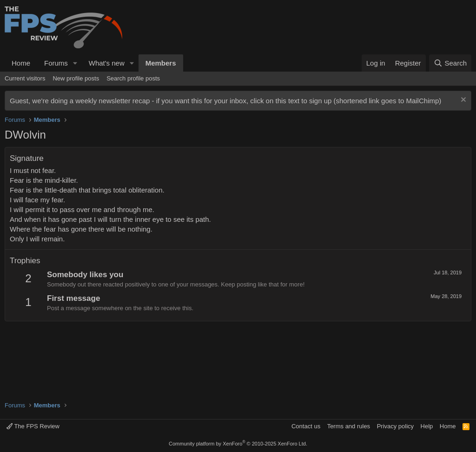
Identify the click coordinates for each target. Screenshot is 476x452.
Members (161, 63)
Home (21, 63)
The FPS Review (33, 426)
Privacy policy (395, 426)
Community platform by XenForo (238, 444)
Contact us (306, 426)
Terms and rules (349, 426)
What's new (107, 63)
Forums (56, 63)
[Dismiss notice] (462, 101)
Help (427, 426)
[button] (75, 63)
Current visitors (25, 78)
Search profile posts (133, 78)
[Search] (450, 63)
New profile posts (76, 78)
